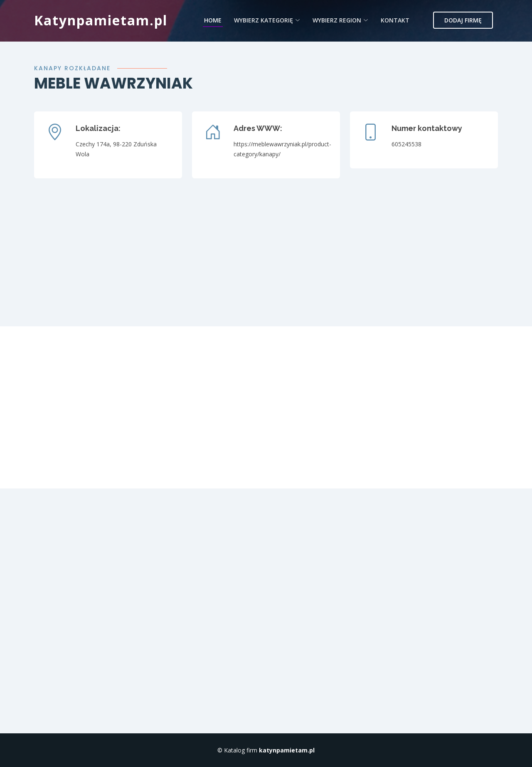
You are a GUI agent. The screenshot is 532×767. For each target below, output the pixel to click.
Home (213, 20)
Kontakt (395, 20)
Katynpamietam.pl (101, 20)
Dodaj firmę (463, 20)
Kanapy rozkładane (72, 68)
